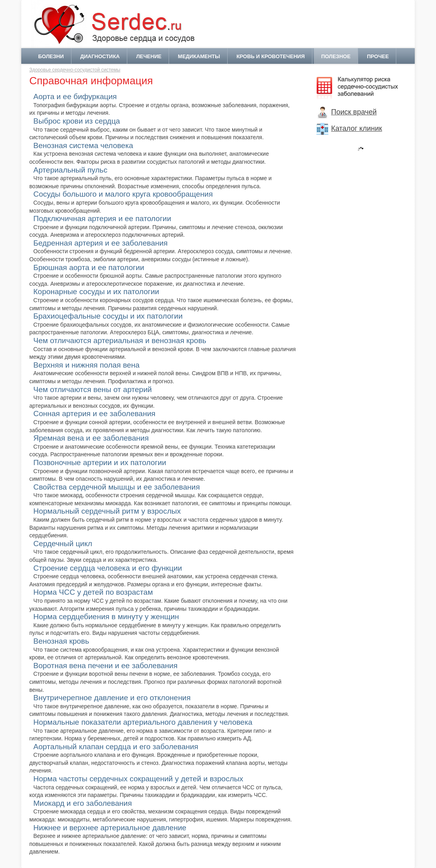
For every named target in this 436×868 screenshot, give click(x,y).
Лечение (149, 56)
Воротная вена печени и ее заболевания (105, 666)
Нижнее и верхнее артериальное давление (110, 828)
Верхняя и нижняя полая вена (87, 365)
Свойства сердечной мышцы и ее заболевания (117, 487)
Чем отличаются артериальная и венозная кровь (120, 340)
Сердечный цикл (63, 544)
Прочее (378, 56)
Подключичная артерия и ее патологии (102, 219)
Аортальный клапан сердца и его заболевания (116, 747)
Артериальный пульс (70, 170)
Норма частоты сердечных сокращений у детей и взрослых (138, 779)
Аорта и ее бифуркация (75, 97)
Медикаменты (199, 56)
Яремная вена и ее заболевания (91, 438)
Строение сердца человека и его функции (108, 568)
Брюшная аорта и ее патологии (89, 267)
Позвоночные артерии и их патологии (100, 462)
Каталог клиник (349, 129)
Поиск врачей (347, 112)
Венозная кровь (61, 641)
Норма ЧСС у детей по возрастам (93, 592)
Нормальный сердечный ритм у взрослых (107, 511)
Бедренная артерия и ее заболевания (101, 243)
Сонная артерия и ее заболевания (94, 414)
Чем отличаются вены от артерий (93, 389)
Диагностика (100, 56)
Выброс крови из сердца (77, 121)
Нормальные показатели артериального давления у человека (143, 722)
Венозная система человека (83, 145)
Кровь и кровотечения (271, 56)
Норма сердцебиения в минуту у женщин (106, 617)
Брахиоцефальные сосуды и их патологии (108, 316)
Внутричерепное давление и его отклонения (112, 698)
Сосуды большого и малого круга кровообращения (123, 194)
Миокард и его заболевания (83, 803)
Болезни (51, 56)
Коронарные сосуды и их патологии (96, 292)
